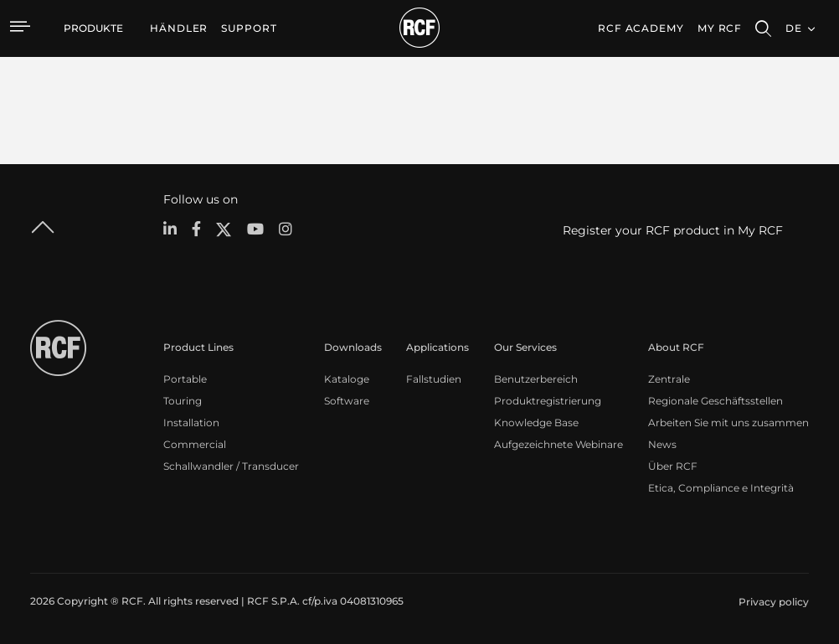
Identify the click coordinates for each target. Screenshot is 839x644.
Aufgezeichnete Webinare (558, 444)
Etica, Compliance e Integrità (721, 488)
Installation (191, 422)
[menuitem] (179, 28)
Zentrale (669, 379)
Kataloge (347, 379)
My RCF (720, 28)
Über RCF (673, 466)
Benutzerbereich (536, 379)
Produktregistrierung (548, 401)
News (662, 444)
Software (347, 401)
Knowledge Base (536, 422)
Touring (183, 401)
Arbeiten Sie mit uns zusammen (728, 422)
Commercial (195, 444)
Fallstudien (434, 379)
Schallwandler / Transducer (231, 466)
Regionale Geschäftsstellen (715, 401)
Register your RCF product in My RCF (673, 230)
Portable (185, 379)
